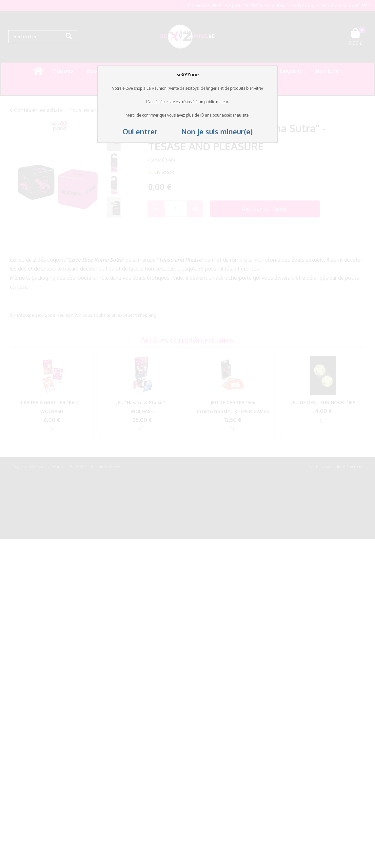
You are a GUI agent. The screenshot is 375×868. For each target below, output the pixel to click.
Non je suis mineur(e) (206, 131)
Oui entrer (141, 131)
